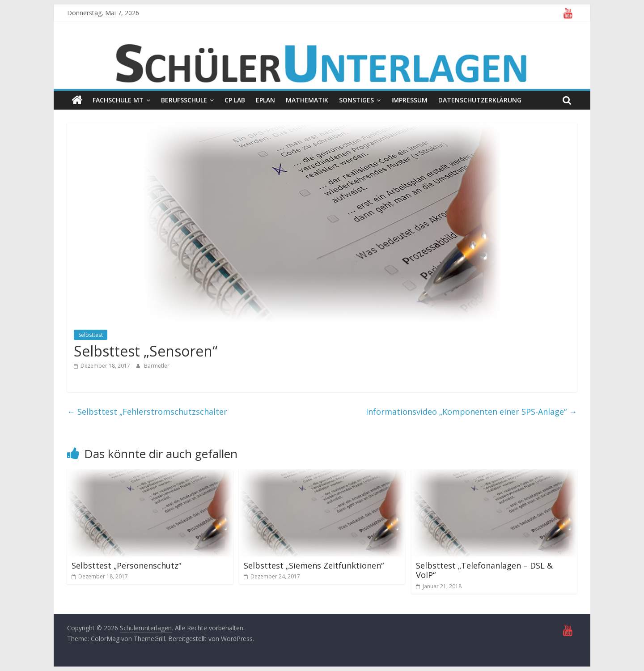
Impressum (409, 100)
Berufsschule (184, 100)
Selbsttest (91, 335)
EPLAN (265, 100)
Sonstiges (356, 100)
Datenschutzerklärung (480, 100)
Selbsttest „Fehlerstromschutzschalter (147, 412)
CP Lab (235, 100)
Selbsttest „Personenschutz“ (126, 565)
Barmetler (157, 366)
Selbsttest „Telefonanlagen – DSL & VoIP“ (484, 570)
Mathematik (307, 100)
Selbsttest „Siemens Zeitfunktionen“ (314, 565)
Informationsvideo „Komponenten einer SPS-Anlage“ (471, 412)
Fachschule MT (118, 100)
